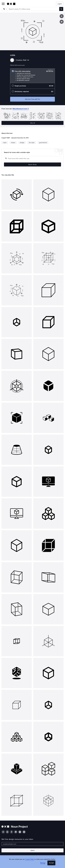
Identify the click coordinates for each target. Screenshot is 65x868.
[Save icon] (62, 16)
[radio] (32, 76)
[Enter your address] (32, 844)
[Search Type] (5, 9)
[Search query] (32, 158)
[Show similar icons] (62, 22)
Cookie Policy (30, 859)
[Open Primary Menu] (3, 4)
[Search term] (34, 9)
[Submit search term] (61, 9)
